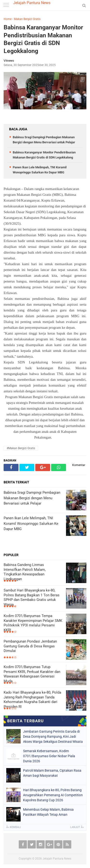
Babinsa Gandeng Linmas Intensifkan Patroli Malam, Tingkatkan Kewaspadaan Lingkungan (25, 572)
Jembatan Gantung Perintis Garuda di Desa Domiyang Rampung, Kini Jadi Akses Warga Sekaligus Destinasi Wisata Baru (53, 736)
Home (8, 19)
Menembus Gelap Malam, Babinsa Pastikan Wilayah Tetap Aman (48, 812)
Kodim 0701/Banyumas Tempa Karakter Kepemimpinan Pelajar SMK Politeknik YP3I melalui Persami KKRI (33, 623)
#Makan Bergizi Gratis (21, 448)
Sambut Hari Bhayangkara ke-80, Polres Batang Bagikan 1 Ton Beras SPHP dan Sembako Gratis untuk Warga (32, 597)
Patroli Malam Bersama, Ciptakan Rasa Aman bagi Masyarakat (52, 773)
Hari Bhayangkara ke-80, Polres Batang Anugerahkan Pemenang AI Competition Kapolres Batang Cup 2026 (53, 795)
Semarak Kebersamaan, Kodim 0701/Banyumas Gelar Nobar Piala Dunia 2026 (49, 756)
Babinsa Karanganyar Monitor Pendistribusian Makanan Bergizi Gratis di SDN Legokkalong (43, 39)
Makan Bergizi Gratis (27, 19)
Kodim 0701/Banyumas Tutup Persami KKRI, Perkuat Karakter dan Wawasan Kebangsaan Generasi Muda (32, 674)
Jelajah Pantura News (32, 3)
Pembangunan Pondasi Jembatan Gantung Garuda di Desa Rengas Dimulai (30, 646)
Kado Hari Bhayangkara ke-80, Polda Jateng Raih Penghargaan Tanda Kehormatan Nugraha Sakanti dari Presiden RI (32, 700)
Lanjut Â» (77, 827)
